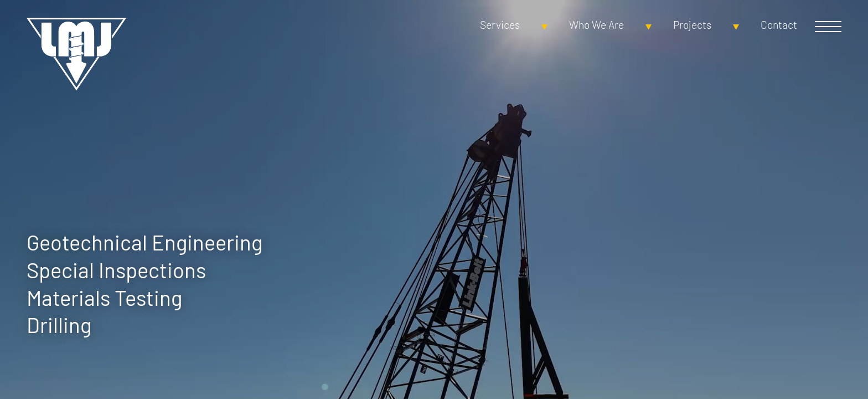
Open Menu (828, 27)
